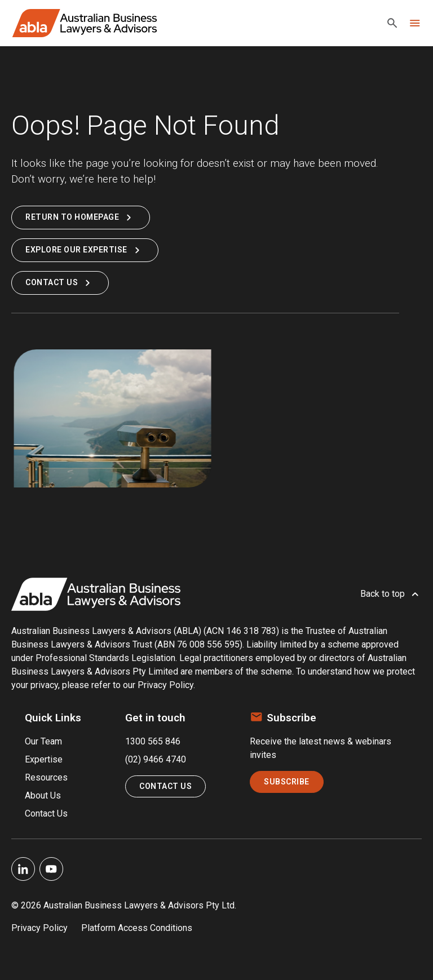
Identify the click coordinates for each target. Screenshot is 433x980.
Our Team (43, 741)
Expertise (44, 759)
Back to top (391, 594)
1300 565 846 (153, 741)
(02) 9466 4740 (156, 759)
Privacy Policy (39, 928)
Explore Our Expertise (85, 250)
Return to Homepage (81, 218)
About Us (43, 795)
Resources (46, 777)
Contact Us (60, 283)
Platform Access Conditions (137, 928)
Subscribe (287, 782)
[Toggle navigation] (415, 23)
